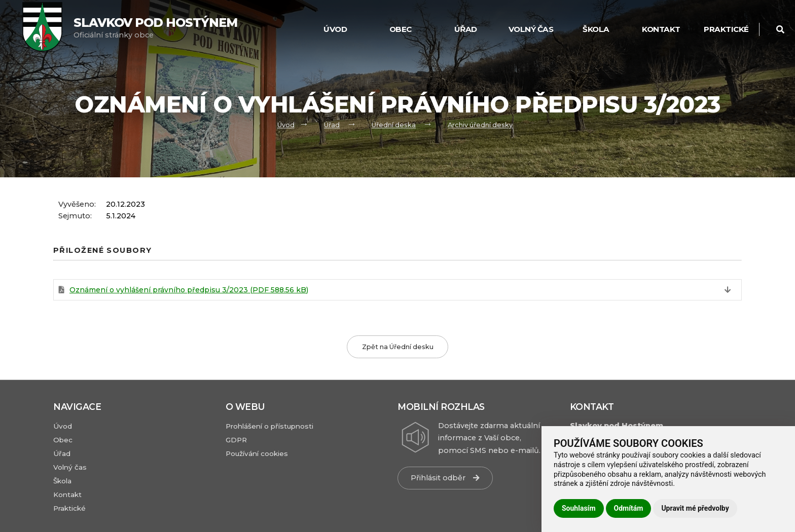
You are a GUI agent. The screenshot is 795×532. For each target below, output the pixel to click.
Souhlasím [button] (579, 508)
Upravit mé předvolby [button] (695, 508)
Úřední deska (394, 125)
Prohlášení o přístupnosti (269, 426)
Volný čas (531, 29)
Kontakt (661, 29)
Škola (596, 29)
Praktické (726, 29)
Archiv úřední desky (480, 125)
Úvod (335, 29)
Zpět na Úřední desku (398, 347)
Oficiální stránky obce (155, 28)
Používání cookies (257, 453)
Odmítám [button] (629, 508)
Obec (401, 29)
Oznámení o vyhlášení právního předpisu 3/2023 (189, 290)
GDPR (236, 440)
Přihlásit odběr (445, 478)
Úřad (466, 29)
